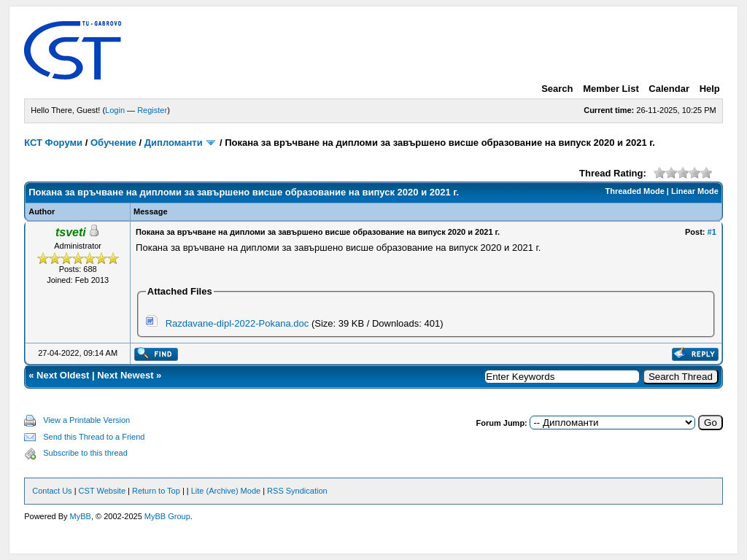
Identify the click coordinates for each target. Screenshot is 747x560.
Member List (611, 89)
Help (710, 89)
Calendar (669, 89)
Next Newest (125, 375)
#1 (712, 232)
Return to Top (156, 491)
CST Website (102, 491)
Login (115, 110)
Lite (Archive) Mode (226, 491)
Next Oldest (63, 375)
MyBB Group (167, 516)
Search (557, 89)
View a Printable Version (86, 420)
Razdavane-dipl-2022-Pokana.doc (237, 323)
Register (152, 110)
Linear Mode (695, 191)
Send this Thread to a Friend (94, 437)
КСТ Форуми (53, 143)
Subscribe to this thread (85, 453)
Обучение (113, 143)
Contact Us (52, 491)
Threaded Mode (635, 191)
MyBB (81, 516)
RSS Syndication (297, 491)
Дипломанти (174, 143)
